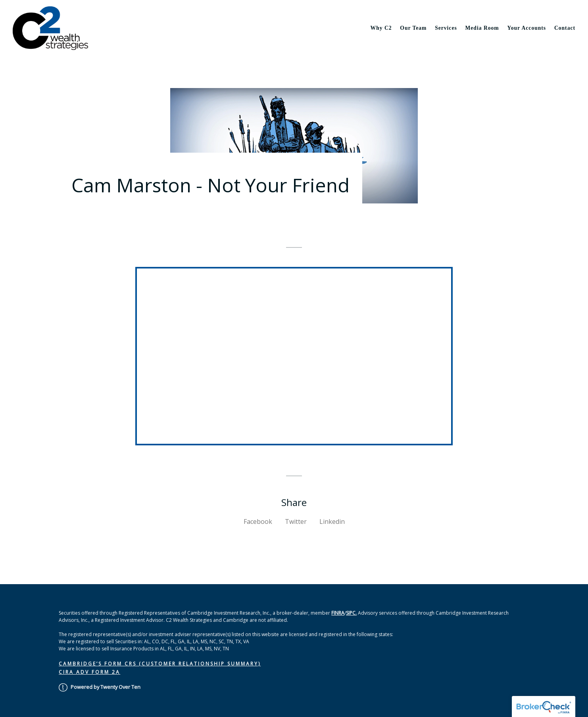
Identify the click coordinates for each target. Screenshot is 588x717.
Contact (565, 28)
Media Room (482, 28)
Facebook (258, 521)
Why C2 (381, 28)
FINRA (338, 613)
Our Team (413, 28)
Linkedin (332, 521)
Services (446, 28)
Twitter (296, 521)
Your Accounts (527, 28)
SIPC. (351, 613)
